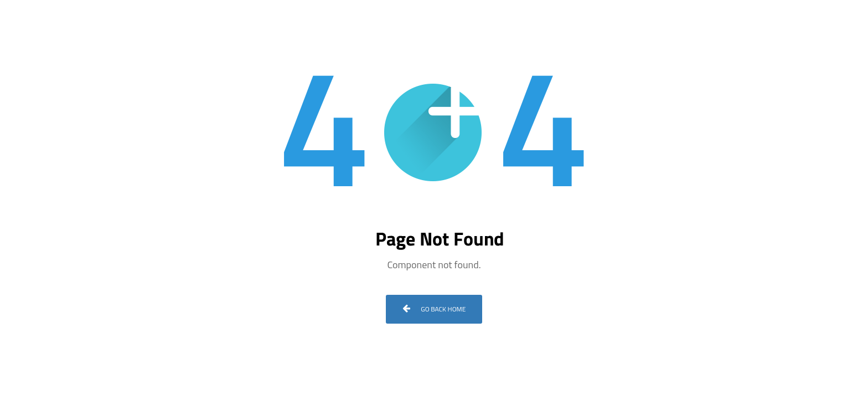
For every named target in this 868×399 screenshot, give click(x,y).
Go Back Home (434, 309)
